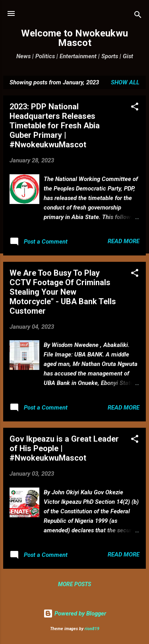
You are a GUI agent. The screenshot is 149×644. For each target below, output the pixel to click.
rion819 (92, 629)
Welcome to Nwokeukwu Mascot (74, 38)
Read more (124, 241)
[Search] (138, 16)
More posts (74, 584)
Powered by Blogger (75, 614)
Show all (125, 82)
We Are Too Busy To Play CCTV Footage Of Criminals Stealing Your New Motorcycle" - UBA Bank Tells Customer (63, 292)
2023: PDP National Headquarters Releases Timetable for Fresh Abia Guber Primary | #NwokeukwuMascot (55, 126)
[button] (135, 108)
